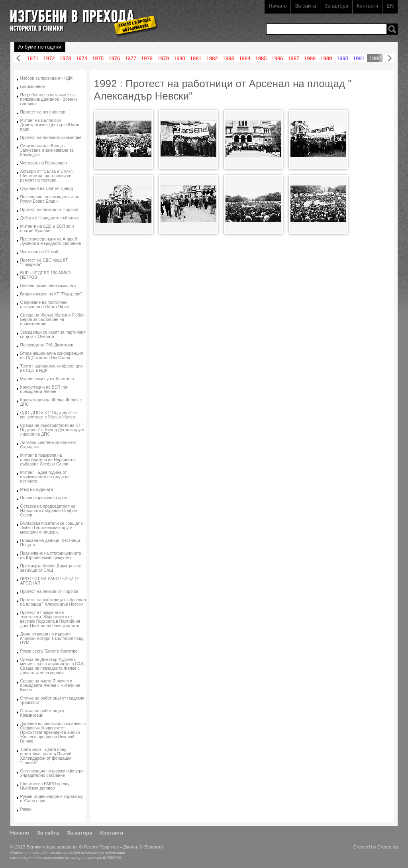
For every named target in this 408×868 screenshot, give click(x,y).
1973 (65, 58)
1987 (293, 58)
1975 (98, 58)
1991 (359, 58)
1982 (212, 58)
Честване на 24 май (39, 252)
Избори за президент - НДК (46, 78)
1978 (147, 58)
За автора (336, 6)
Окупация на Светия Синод (47, 189)
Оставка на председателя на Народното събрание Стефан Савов (49, 511)
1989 (326, 58)
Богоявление (33, 87)
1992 (375, 58)
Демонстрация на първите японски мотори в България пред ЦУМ (52, 638)
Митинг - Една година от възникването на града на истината (45, 477)
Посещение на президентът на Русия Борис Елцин (50, 199)
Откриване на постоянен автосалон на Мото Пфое (45, 305)
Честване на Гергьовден (44, 163)
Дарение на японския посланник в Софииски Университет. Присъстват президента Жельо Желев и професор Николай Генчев (53, 732)
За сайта (305, 6)
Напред (390, 58)
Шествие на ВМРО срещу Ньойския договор (45, 786)
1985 (261, 58)
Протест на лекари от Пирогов (49, 210)
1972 (49, 58)
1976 (114, 58)
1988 (310, 58)
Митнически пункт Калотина (47, 379)
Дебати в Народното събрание (50, 218)
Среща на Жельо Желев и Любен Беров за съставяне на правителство (53, 320)
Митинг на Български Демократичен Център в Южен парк (50, 125)
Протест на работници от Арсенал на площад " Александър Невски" (53, 602)
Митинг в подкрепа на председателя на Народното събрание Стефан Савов (48, 460)
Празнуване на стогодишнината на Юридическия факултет (51, 555)
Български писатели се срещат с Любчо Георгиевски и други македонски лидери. (52, 528)
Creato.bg (387, 847)
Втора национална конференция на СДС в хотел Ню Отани (52, 356)
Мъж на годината (37, 490)
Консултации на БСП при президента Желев (44, 389)
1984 (245, 58)
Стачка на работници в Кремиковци (42, 713)
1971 (33, 58)
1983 (229, 58)
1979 (163, 58)
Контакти (367, 6)
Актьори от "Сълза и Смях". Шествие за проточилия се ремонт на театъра (47, 176)
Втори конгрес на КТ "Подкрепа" (51, 294)
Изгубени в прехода (81, 17)
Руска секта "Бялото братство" (50, 651)
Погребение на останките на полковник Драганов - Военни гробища (49, 99)
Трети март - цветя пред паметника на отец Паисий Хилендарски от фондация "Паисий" (46, 756)
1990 (342, 58)
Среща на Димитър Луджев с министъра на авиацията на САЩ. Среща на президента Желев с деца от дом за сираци (53, 666)
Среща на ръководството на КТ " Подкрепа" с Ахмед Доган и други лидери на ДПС (52, 430)
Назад (18, 58)
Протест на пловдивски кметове (51, 138)
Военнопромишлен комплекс (48, 286)
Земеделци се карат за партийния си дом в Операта (53, 334)
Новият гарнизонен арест (45, 498)
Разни (26, 809)
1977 (130, 58)
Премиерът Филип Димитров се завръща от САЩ (51, 568)
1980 (179, 58)
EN (390, 6)
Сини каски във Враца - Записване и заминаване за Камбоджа (47, 150)
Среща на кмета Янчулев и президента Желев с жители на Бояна (50, 685)
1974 (81, 58)
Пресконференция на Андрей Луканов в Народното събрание (51, 241)
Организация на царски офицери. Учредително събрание (53, 773)
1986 (277, 58)
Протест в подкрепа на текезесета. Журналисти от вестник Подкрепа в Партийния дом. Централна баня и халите (50, 619)
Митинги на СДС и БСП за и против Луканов (47, 229)
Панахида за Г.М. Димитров (47, 345)
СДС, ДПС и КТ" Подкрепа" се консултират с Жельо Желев (49, 415)
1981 (196, 58)
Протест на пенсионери (43, 112)
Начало (278, 6)
